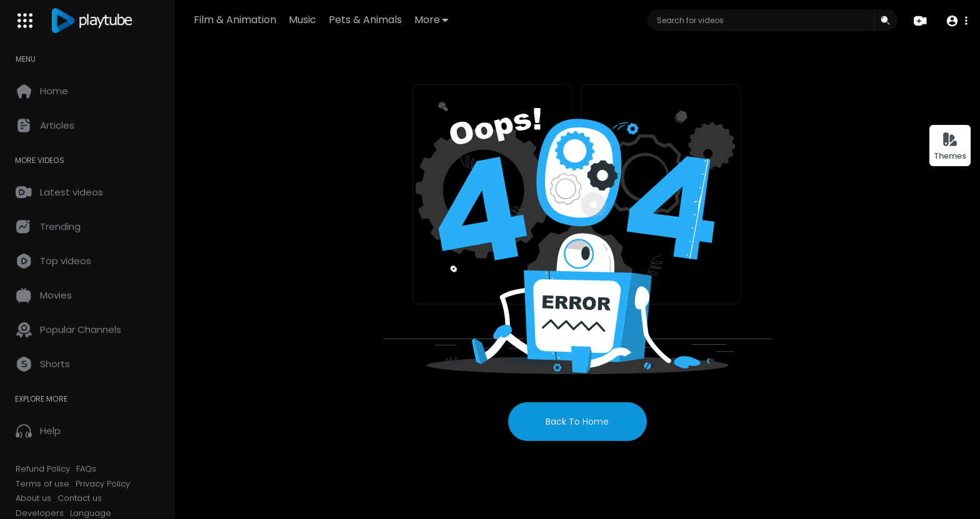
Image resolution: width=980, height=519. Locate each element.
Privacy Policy (103, 484)
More (431, 20)
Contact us (80, 498)
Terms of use (42, 484)
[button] (957, 21)
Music (302, 20)
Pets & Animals (365, 20)
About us (33, 498)
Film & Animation (235, 20)
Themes (950, 146)
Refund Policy (43, 469)
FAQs (86, 469)
